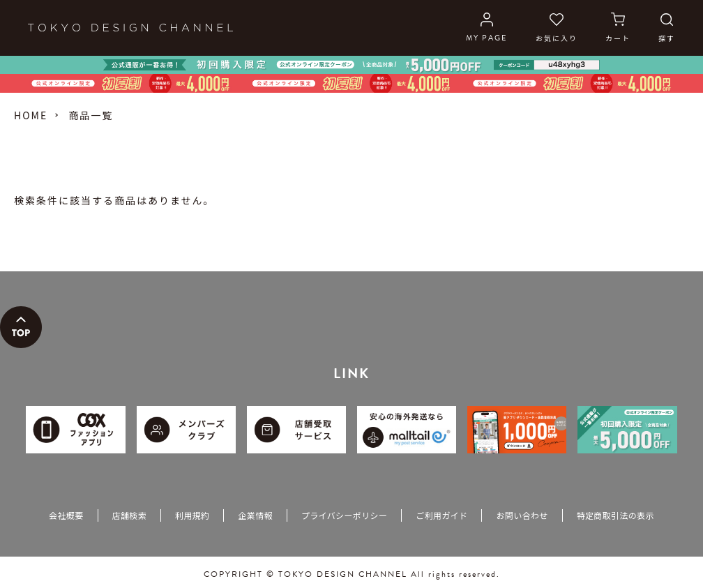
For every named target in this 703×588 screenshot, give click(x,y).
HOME (31, 115)
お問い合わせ (522, 515)
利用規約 (192, 515)
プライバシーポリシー (344, 515)
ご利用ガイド (441, 515)
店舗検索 (129, 515)
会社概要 (66, 515)
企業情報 (255, 515)
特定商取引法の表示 (615, 515)
